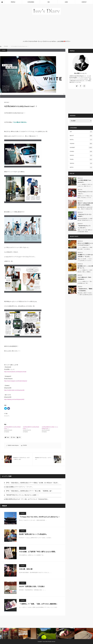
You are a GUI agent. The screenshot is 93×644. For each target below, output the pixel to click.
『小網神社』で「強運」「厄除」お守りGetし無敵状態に (38, 604)
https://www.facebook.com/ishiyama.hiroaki (15, 372)
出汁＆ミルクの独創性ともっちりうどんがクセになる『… (85, 244)
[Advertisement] (47, 27)
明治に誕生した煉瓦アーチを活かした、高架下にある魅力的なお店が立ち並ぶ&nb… (85, 295)
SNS (49, 2)
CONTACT (84, 2)
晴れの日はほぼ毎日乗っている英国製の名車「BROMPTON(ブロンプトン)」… (85, 220)
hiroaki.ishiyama (15, 445)
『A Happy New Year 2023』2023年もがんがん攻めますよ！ (39, 517)
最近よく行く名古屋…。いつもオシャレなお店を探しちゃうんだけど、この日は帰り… (85, 261)
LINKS (66, 2)
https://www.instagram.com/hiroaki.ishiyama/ (16, 381)
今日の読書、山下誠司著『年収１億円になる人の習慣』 (38, 552)
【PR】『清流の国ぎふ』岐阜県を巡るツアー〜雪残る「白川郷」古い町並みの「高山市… (32, 483)
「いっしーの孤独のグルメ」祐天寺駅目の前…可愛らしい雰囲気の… (85, 271)
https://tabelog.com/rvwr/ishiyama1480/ (14, 399)
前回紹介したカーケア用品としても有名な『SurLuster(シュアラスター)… (85, 198)
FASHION (81, 144)
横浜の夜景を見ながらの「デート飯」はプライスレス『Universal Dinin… (27, 499)
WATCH (81, 167)
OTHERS (4, 50)
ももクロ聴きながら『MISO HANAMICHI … (84, 278)
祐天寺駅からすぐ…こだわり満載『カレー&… (85, 267)
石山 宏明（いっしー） (81, 73)
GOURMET (81, 148)
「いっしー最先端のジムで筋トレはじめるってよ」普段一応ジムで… (85, 185)
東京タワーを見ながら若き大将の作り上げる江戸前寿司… (85, 204)
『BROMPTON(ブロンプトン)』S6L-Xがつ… (84, 227)
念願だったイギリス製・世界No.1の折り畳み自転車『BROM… (85, 231)
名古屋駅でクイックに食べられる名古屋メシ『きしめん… (85, 256)
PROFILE (13, 2)
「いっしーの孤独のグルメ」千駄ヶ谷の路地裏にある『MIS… (85, 282)
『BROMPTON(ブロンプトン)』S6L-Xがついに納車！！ (22, 495)
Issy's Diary (45, 642)
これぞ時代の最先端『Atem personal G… (84, 181)
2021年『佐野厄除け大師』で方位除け (32, 586)
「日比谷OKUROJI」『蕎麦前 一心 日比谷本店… (85, 290)
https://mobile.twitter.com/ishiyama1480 (14, 390)
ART (81, 132)
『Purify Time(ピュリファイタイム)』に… (85, 193)
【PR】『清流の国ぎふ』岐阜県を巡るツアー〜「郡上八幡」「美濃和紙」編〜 (29, 491)
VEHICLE (81, 163)
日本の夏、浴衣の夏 (26, 569)
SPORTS (81, 155)
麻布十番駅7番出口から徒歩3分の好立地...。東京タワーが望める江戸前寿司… (85, 209)
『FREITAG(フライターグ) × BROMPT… (85, 215)
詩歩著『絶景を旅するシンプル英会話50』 (33, 534)
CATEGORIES (31, 2)
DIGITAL (81, 140)
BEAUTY (81, 136)
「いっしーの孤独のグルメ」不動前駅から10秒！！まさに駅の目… (85, 248)
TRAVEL (81, 159)
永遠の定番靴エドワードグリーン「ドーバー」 (19, 487)
